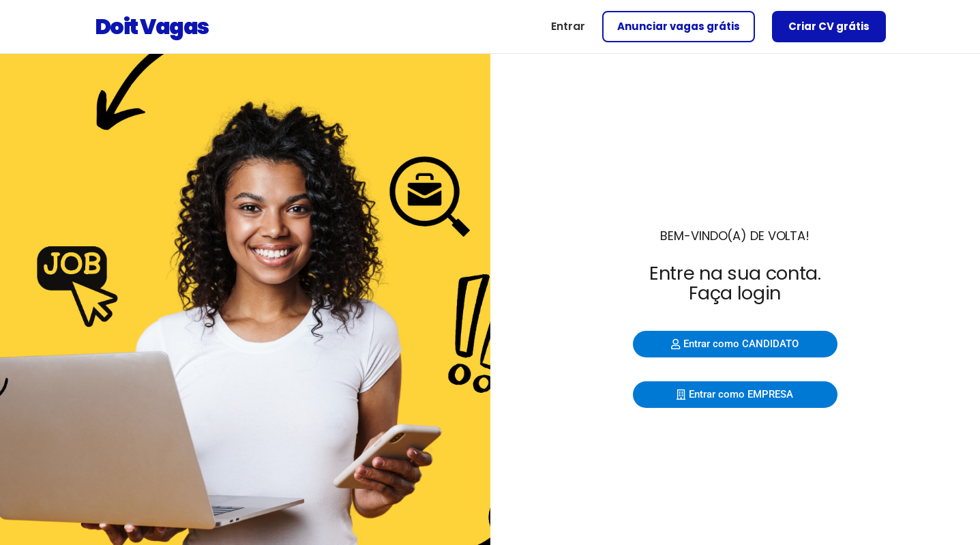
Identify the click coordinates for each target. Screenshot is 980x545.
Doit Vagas (152, 26)
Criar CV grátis (829, 26)
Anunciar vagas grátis (679, 26)
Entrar (568, 26)
